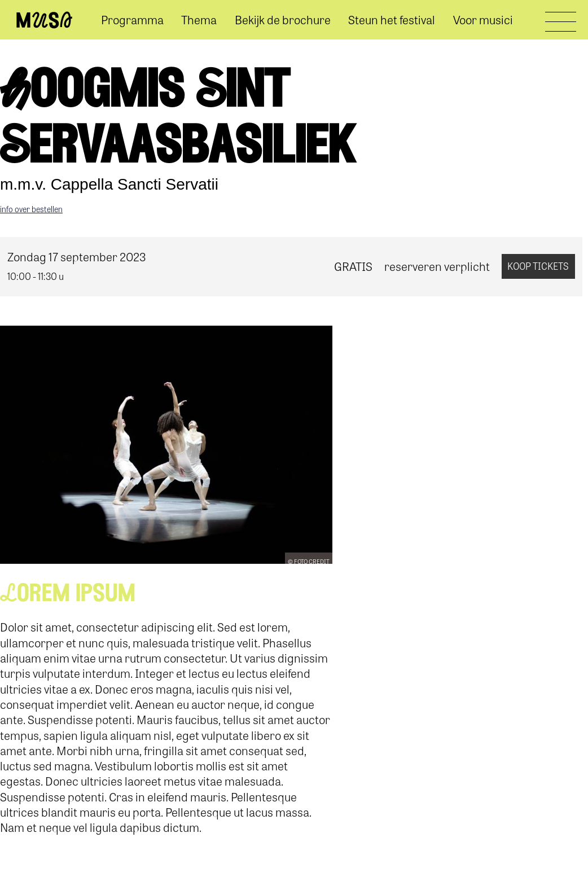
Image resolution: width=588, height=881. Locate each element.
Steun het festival (392, 19)
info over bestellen (31, 209)
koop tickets (538, 266)
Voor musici (483, 19)
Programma (132, 19)
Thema (199, 19)
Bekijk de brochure (283, 19)
